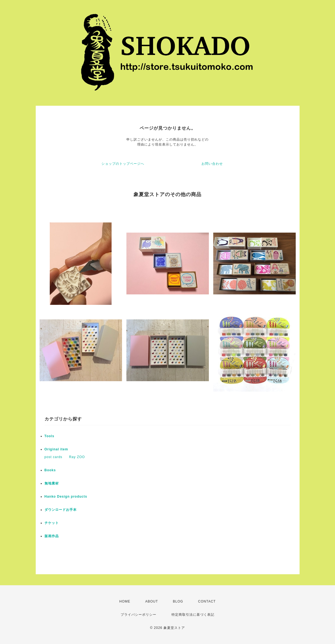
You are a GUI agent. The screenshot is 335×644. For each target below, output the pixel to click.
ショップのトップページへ (123, 164)
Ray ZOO (77, 457)
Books (50, 470)
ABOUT (151, 601)
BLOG (178, 601)
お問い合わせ (212, 164)
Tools (49, 436)
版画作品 (52, 536)
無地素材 (52, 483)
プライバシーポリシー (139, 615)
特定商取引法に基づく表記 (193, 615)
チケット (52, 523)
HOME (125, 601)
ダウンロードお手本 (61, 510)
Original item (56, 449)
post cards (53, 457)
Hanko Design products (66, 497)
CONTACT (207, 601)
